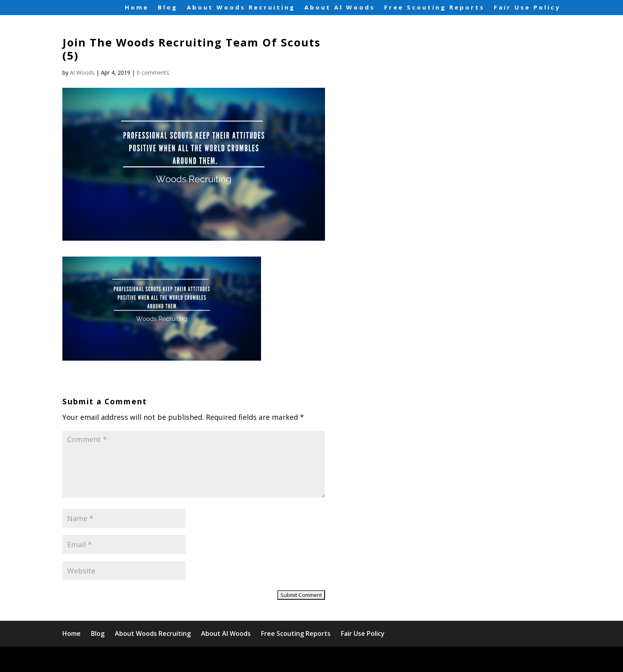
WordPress (225, 659)
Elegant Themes (132, 659)
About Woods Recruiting (241, 8)
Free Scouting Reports (434, 8)
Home (137, 8)
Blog (168, 8)
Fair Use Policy (527, 8)
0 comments (153, 72)
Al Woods (82, 72)
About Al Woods (340, 8)
